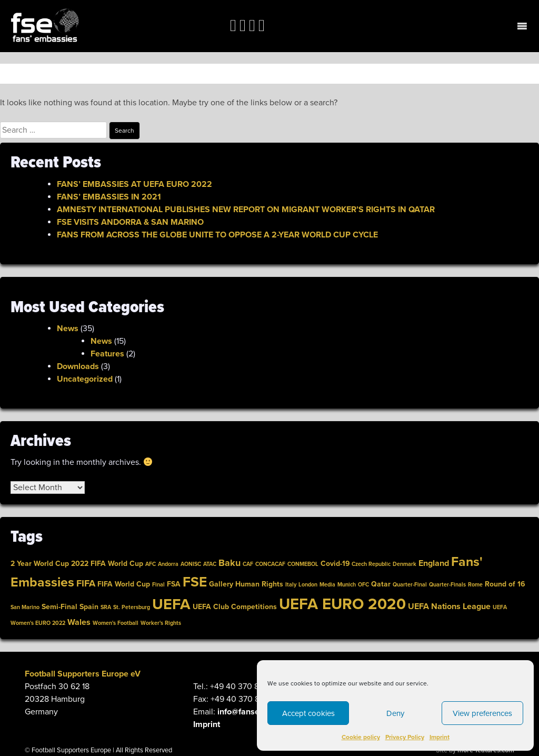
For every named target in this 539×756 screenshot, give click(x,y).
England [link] (434, 563)
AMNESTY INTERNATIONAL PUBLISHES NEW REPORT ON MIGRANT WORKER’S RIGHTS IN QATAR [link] (246, 210)
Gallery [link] (221, 584)
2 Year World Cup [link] (40, 564)
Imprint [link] (440, 737)
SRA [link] (106, 607)
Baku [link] (229, 563)
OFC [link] (363, 585)
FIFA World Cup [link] (124, 584)
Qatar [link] (381, 584)
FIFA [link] (86, 584)
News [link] (68, 329)
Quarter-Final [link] (410, 585)
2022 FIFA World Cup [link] (107, 564)
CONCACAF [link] (270, 564)
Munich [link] (347, 585)
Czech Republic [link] (371, 564)
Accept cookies (308, 713)
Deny (395, 713)
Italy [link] (291, 585)
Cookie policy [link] (361, 737)
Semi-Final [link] (59, 607)
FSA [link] (174, 584)
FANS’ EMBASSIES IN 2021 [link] (109, 197)
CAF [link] (248, 564)
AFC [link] (151, 564)
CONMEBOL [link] (303, 564)
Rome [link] (475, 585)
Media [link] (327, 585)
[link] (45, 26)
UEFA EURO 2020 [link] (342, 604)
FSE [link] (195, 582)
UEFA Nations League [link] (449, 606)
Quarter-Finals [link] (447, 585)
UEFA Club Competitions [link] (235, 607)
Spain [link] (89, 607)
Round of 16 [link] (505, 584)
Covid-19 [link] (335, 564)
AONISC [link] (191, 564)
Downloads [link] (78, 366)
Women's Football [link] (116, 623)
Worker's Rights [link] (161, 623)
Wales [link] (79, 622)
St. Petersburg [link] (132, 607)
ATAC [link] (210, 564)
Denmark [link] (405, 564)
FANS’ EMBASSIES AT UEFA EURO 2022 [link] (134, 184)
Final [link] (158, 585)
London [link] (308, 585)
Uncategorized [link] (85, 379)
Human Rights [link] (259, 584)
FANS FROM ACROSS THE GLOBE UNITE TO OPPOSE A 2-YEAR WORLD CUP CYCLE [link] (217, 235)
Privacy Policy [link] (405, 737)
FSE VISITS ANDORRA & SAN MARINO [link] (130, 222)
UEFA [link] (171, 604)
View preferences (482, 713)
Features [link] (107, 354)
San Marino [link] (25, 607)
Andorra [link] (168, 564)
